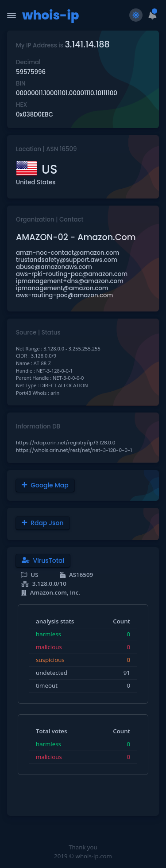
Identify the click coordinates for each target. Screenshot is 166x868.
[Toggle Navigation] (12, 16)
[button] (152, 15)
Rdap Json (43, 523)
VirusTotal (43, 561)
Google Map (45, 485)
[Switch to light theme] (136, 15)
